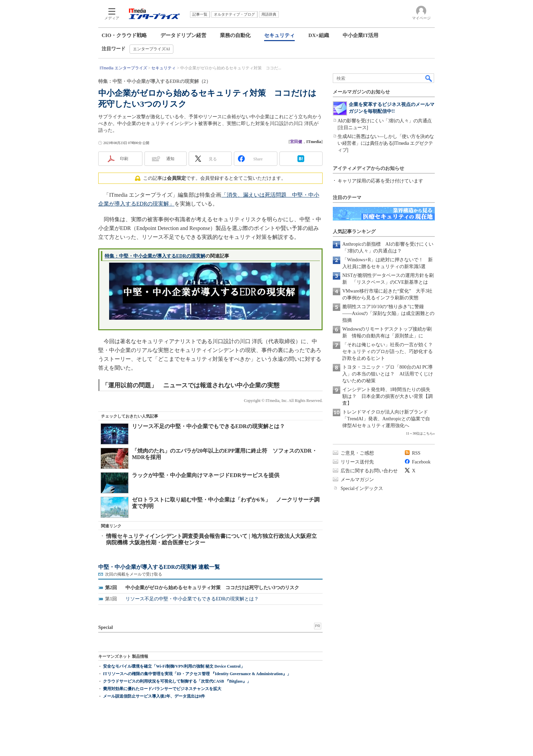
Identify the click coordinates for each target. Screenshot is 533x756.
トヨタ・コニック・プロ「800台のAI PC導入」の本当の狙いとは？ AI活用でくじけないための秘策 (388, 374)
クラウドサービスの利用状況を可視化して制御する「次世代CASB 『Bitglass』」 (177, 681)
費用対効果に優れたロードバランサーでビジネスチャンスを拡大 (162, 689)
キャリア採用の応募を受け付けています (380, 181)
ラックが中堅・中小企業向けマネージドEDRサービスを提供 (206, 475)
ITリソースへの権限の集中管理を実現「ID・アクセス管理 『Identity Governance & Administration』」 (197, 674)
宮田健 (296, 142)
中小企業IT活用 (361, 35)
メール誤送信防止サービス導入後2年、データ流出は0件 (154, 696)
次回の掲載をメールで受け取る (134, 574)
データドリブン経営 (183, 35)
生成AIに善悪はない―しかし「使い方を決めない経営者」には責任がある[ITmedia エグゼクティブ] (386, 143)
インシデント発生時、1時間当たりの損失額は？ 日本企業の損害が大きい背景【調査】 (388, 396)
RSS (416, 453)
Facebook (421, 462)
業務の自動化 (235, 35)
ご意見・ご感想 (357, 453)
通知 (170, 159)
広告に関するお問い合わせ (369, 471)
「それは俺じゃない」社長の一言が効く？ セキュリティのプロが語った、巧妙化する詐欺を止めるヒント (390, 351)
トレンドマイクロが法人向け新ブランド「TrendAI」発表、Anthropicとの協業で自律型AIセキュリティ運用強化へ (386, 419)
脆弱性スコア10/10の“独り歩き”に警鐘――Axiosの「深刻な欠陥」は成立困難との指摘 (388, 313)
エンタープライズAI (151, 49)
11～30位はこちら (419, 433)
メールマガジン (357, 480)
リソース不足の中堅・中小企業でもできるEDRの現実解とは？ (208, 426)
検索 (429, 78)
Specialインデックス (362, 488)
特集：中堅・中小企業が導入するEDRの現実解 (155, 256)
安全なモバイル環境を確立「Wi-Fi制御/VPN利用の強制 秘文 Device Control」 (174, 666)
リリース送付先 (357, 462)
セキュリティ (279, 35)
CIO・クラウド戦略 (124, 35)
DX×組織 (319, 35)
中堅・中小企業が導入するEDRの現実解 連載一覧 (159, 567)
